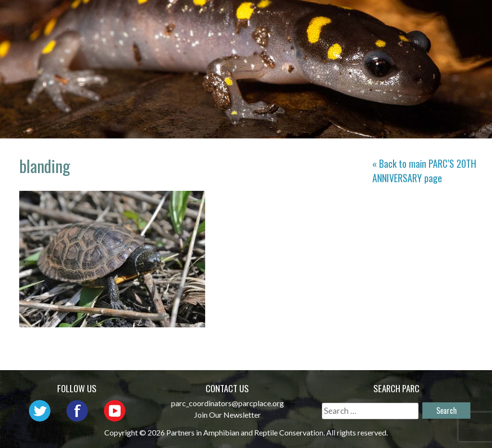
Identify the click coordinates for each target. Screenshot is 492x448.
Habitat (341, 31)
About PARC (251, 17)
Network (315, 17)
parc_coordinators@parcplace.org (228, 403)
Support (449, 31)
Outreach (376, 17)
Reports (394, 31)
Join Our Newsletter (228, 415)
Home (195, 17)
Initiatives (442, 17)
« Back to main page (424, 171)
